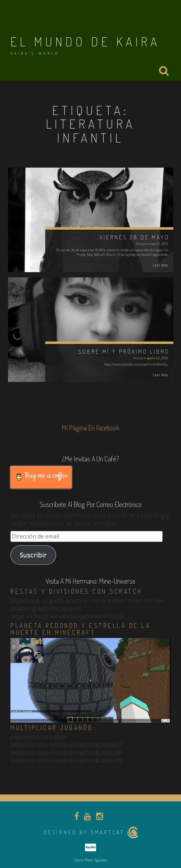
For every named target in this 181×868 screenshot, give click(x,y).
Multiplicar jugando (52, 728)
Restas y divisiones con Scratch (76, 591)
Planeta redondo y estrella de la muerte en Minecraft (80, 629)
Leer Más (160, 265)
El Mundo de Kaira (85, 41)
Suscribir (33, 555)
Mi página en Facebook (91, 428)
